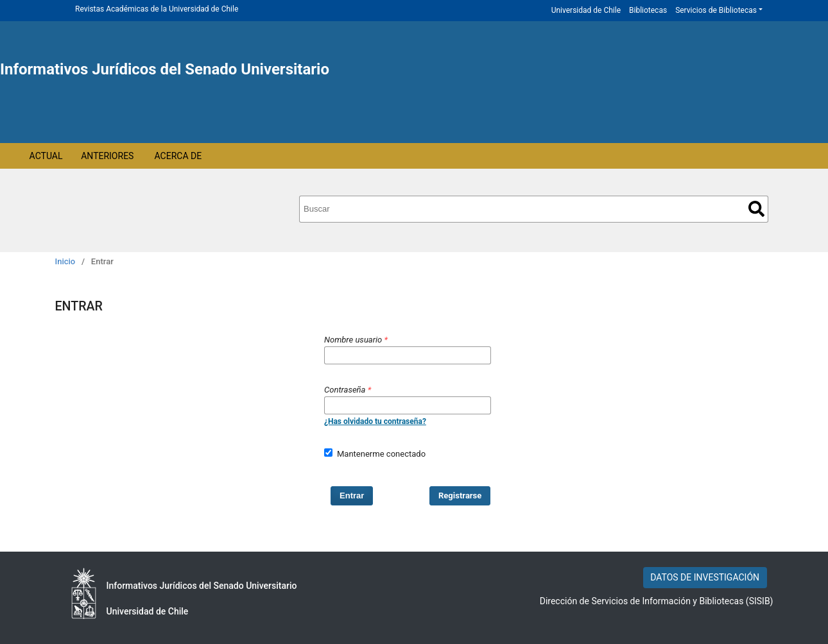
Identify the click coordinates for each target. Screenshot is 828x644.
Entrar (352, 496)
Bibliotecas (648, 10)
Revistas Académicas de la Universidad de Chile (157, 9)
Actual (46, 156)
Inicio (65, 261)
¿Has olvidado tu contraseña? (375, 421)
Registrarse (460, 496)
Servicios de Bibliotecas (716, 10)
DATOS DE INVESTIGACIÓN (705, 577)
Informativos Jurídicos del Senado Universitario (165, 69)
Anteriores (107, 156)
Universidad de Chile (586, 10)
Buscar (756, 209)
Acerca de (178, 156)
